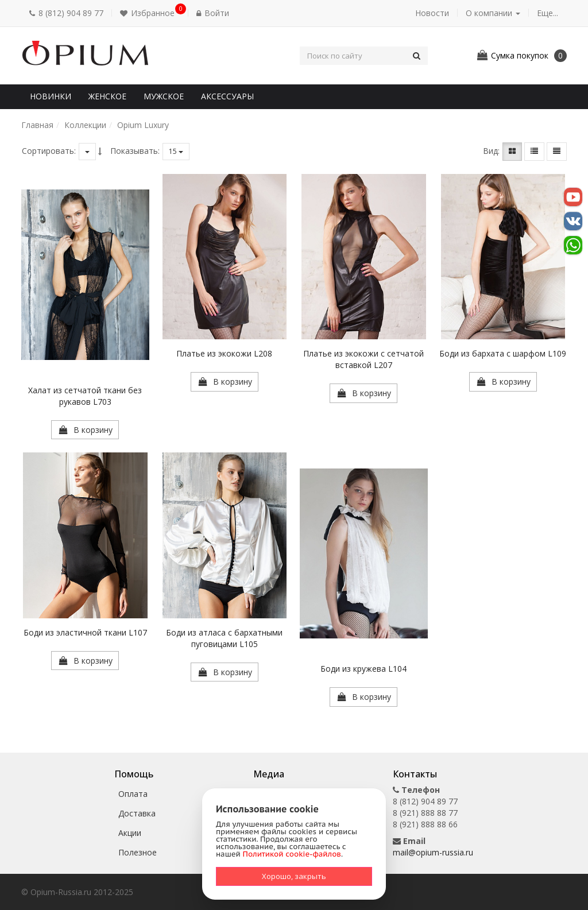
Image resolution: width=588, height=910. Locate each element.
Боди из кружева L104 (363, 669)
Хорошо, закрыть (294, 876)
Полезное (138, 852)
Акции (130, 833)
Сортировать (48, 151)
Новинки (51, 96)
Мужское (164, 96)
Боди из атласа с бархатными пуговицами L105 (224, 638)
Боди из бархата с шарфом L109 (503, 353)
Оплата (133, 794)
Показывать (134, 151)
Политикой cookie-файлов (292, 854)
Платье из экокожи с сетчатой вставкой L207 (363, 359)
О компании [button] (493, 13)
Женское (107, 96)
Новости (432, 13)
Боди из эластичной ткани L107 (85, 632)
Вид (490, 151)
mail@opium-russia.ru (433, 852)
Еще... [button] (548, 13)
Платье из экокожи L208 (224, 353)
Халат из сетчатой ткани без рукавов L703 (85, 396)
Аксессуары (227, 96)
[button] (150, 13)
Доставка (137, 813)
